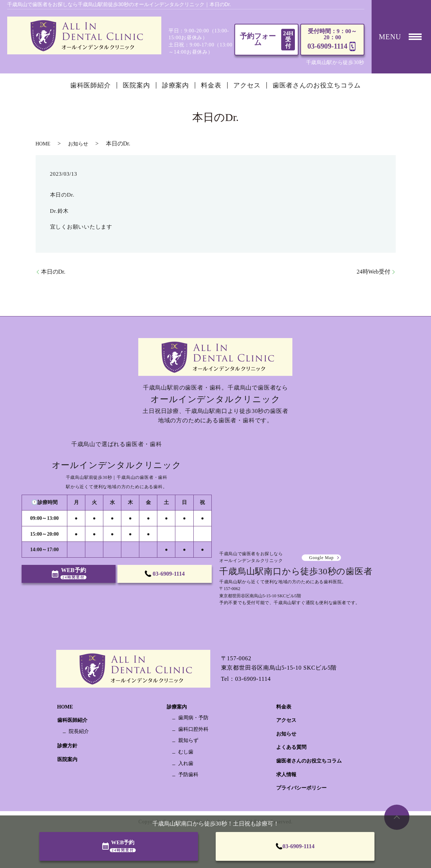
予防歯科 (188, 775)
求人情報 (286, 775)
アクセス (247, 85)
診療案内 (176, 85)
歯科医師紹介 (91, 85)
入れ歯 (186, 763)
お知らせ (78, 144)
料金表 (211, 85)
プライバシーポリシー (301, 788)
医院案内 (136, 85)
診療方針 (67, 746)
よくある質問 (291, 747)
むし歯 (186, 752)
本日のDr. (53, 272)
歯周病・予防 (193, 718)
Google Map (321, 558)
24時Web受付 (374, 272)
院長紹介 (79, 731)
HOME (43, 144)
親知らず (188, 740)
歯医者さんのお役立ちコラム (317, 85)
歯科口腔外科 (193, 729)
